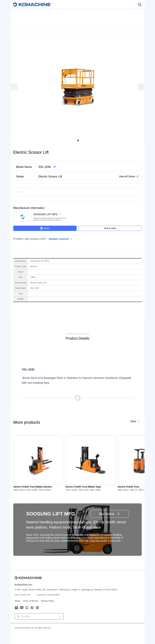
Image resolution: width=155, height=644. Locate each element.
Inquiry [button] (45, 228)
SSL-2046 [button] (45, 167)
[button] (83, 167)
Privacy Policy (48, 601)
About (17, 601)
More (133, 421)
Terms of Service (31, 601)
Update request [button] (59, 239)
